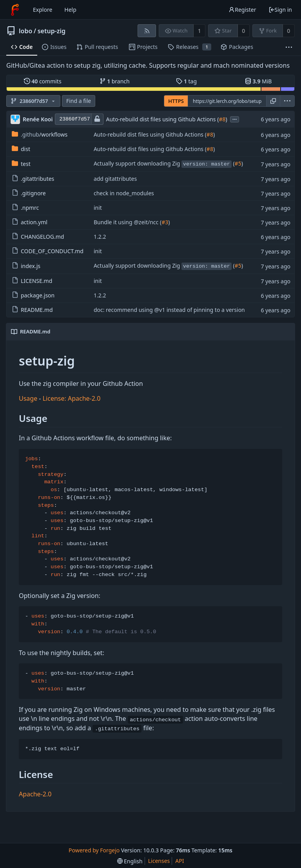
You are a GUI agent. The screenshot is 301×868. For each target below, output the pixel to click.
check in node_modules (124, 193)
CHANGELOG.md (38, 237)
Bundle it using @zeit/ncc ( (128, 222)
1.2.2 (100, 237)
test (21, 164)
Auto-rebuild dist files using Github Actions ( (162, 119)
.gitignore (29, 193)
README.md (32, 310)
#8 (222, 119)
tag (186, 81)
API (180, 861)
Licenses (159, 861)
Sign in (280, 10)
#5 (238, 163)
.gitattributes (33, 179)
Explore (43, 10)
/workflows (40, 134)
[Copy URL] (273, 101)
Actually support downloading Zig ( (164, 164)
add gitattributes (115, 179)
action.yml (30, 222)
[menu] (287, 101)
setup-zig (52, 31)
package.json (33, 295)
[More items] (289, 47)
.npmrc (25, 208)
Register (242, 10)
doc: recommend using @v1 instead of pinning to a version (169, 310)
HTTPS (176, 101)
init (98, 208)
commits (43, 81)
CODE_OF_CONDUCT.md (48, 251)
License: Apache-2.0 (72, 398)
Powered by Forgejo (94, 850)
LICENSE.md (32, 281)
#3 (165, 222)
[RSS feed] (147, 31)
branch (115, 81)
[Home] (15, 10)
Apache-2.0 (35, 794)
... (235, 119)
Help (70, 10)
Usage (28, 398)
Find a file (79, 101)
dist (21, 149)
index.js (26, 266)
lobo (25, 31)
